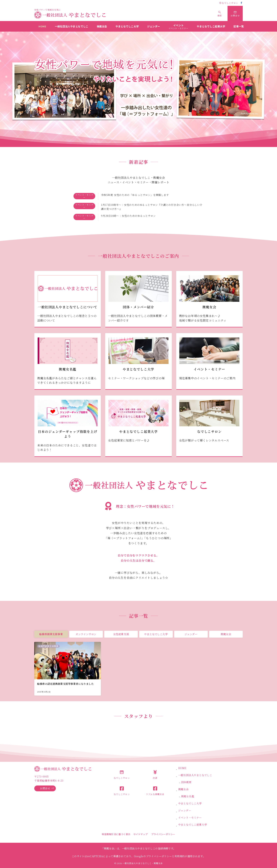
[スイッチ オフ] (220, 13)
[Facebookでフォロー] (241, 3)
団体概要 (186, 782)
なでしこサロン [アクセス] (229, 3)
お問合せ (47, 788)
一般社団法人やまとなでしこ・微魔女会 (143, 863)
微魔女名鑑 (188, 796)
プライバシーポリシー (163, 834)
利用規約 (180, 856)
